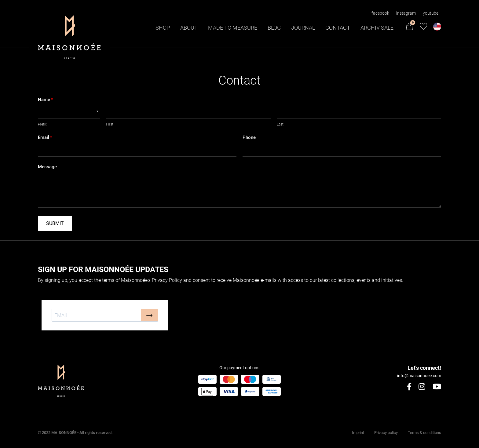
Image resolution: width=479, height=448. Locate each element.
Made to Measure (233, 28)
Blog (274, 28)
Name (45, 100)
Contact (338, 28)
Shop (163, 28)
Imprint (358, 433)
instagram (406, 13)
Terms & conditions (424, 433)
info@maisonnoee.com (419, 376)
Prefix (42, 124)
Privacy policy (386, 433)
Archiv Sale (377, 28)
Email (45, 138)
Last (280, 124)
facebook (380, 13)
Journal (303, 28)
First (110, 124)
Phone (249, 138)
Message (47, 167)
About (189, 28)
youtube (431, 13)
